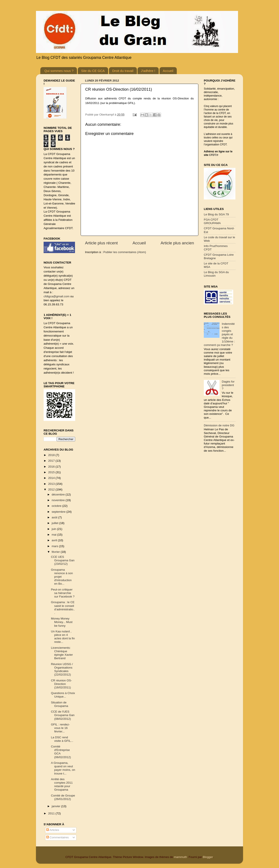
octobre (57, 506)
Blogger (208, 857)
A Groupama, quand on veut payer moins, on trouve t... (63, 768)
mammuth (180, 857)
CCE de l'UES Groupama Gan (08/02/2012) (63, 715)
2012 (52, 489)
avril (55, 540)
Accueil (168, 71)
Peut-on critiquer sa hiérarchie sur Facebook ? (63, 593)
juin (54, 529)
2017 (52, 461)
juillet (55, 523)
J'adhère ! (148, 71)
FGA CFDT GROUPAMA (212, 221)
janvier (56, 806)
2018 (52, 455)
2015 (52, 472)
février (56, 552)
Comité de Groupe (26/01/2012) (63, 797)
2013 (52, 484)
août (55, 517)
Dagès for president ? (228, 385)
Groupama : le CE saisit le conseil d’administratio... (63, 608)
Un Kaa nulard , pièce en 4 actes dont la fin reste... (63, 637)
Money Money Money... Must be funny (62, 622)
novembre (59, 500)
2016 (52, 467)
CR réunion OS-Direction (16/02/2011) (61, 684)
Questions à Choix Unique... (63, 695)
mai (54, 535)
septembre (59, 512)
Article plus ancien (177, 243)
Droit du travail (123, 71)
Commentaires (58, 837)
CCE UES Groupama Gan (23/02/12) (63, 560)
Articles (53, 830)
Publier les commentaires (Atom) (125, 252)
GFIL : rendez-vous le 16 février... (60, 728)
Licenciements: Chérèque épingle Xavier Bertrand (62, 653)
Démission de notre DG (219, 425)
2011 (52, 813)
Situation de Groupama (60, 704)
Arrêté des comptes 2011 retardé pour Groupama (62, 785)
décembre (59, 494)
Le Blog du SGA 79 (216, 214)
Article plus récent (101, 243)
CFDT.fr (214, 155)
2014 (52, 478)
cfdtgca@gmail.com (57, 296)
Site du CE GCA (93, 71)
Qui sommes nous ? (59, 71)
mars (55, 546)
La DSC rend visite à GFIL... (62, 739)
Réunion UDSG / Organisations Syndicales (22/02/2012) (62, 669)
